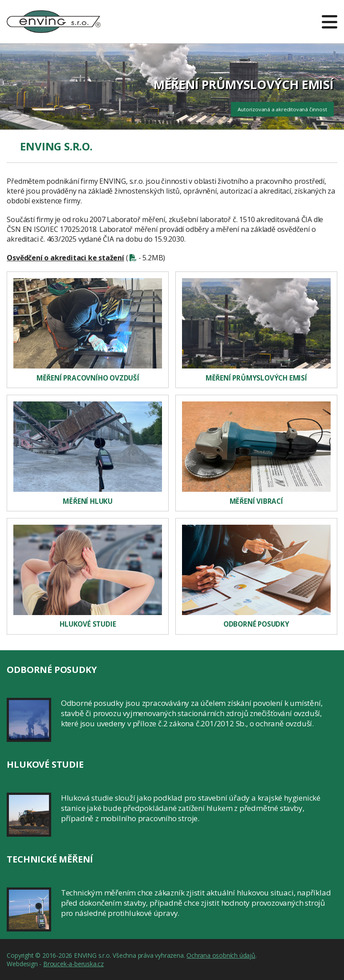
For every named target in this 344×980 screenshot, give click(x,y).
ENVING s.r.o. (54, 16)
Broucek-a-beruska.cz (73, 964)
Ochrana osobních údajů (221, 955)
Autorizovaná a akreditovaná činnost (282, 109)
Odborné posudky (256, 624)
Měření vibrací (256, 501)
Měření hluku (88, 501)
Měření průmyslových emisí (256, 378)
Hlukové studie (88, 624)
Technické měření (50, 859)
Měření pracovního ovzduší (88, 378)
